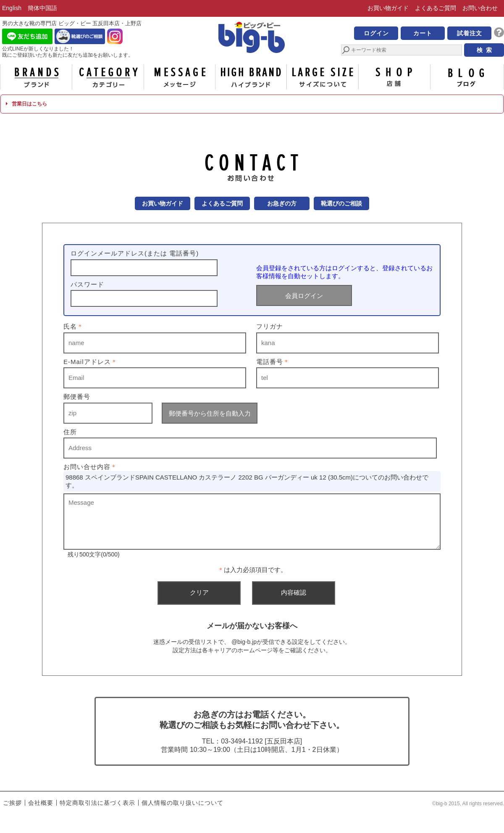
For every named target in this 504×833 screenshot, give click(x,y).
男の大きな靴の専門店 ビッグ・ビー (252, 39)
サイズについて (323, 77)
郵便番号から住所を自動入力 (210, 413)
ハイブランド (251, 77)
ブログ (466, 77)
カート (423, 33)
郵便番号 (77, 397)
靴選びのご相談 (341, 203)
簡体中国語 (42, 8)
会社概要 (41, 803)
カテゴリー (108, 77)
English (12, 8)
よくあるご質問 (436, 8)
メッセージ (180, 77)
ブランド (36, 77)
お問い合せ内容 (90, 467)
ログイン (376, 33)
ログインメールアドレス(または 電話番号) (135, 253)
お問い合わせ (480, 8)
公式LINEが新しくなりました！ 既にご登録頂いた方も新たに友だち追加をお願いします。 (68, 52)
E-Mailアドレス (91, 362)
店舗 (394, 77)
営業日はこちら (26, 104)
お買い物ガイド (388, 8)
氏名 (73, 326)
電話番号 (273, 362)
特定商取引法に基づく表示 (97, 803)
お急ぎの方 (282, 203)
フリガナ (270, 326)
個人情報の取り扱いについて (182, 803)
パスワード (87, 284)
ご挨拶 (12, 803)
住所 (70, 432)
